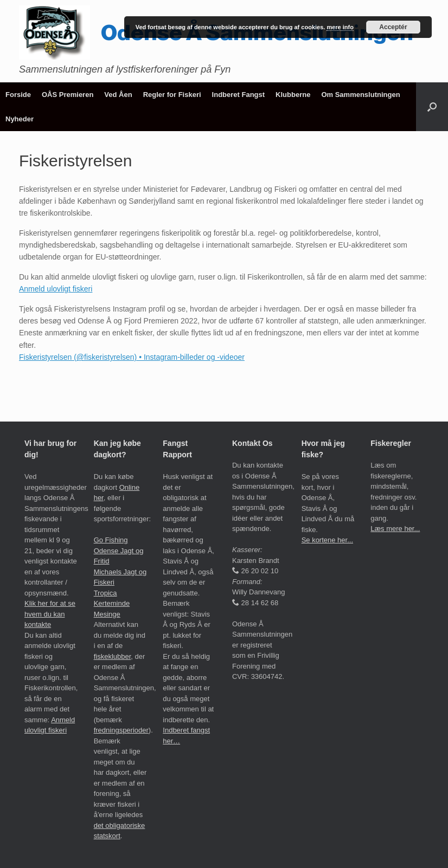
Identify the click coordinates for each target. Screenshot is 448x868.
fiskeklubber (113, 656)
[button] (432, 107)
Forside (18, 95)
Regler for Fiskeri (172, 95)
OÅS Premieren (68, 95)
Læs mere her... (395, 529)
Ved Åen (118, 95)
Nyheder (20, 119)
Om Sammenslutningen (360, 95)
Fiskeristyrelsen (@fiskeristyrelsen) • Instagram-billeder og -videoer (132, 357)
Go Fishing (111, 540)
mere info (340, 27)
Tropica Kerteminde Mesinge (112, 604)
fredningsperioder (121, 730)
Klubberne (293, 95)
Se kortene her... (327, 540)
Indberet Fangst (239, 95)
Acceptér (393, 27)
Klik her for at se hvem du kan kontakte (50, 614)
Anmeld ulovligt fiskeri (56, 289)
